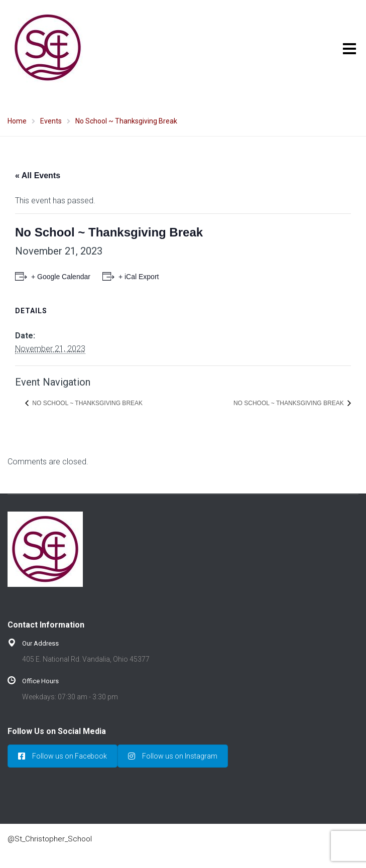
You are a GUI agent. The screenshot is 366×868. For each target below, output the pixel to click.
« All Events (38, 175)
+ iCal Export (139, 277)
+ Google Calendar (61, 277)
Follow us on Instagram (173, 756)
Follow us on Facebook (63, 756)
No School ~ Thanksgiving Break (87, 403)
